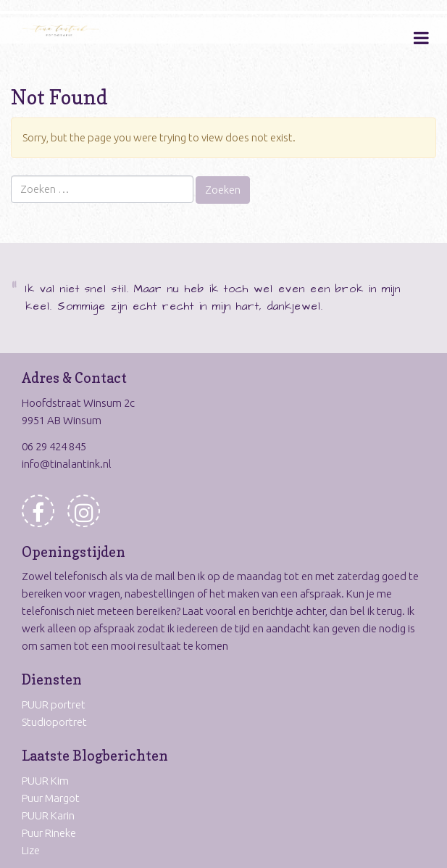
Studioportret (54, 722)
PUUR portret (54, 704)
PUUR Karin (48, 815)
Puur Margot (51, 798)
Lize (31, 850)
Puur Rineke (49, 833)
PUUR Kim (45, 781)
